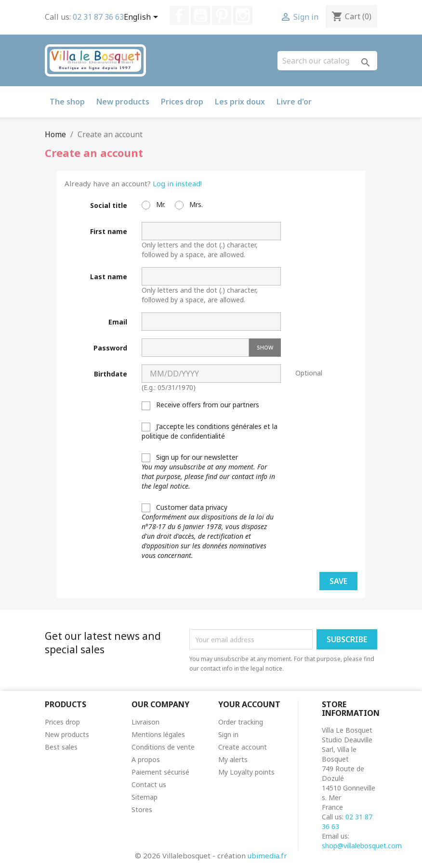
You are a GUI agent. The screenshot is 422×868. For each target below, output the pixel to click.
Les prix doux (240, 102)
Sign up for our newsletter (208, 472)
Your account (249, 704)
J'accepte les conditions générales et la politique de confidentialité (210, 431)
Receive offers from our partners (200, 405)
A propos (146, 759)
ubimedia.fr (267, 855)
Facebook (179, 15)
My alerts (233, 759)
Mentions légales (158, 734)
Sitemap (145, 797)
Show (265, 347)
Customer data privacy (208, 531)
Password (110, 348)
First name (109, 231)
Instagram (243, 15)
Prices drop (182, 102)
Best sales (61, 747)
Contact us (149, 784)
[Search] (327, 61)
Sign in (228, 734)
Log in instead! (177, 183)
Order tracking (241, 722)
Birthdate (111, 374)
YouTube (200, 15)
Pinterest (222, 15)
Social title (109, 205)
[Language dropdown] (143, 18)
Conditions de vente (163, 747)
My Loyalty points (246, 772)
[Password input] (195, 348)
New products (123, 102)
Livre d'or (294, 102)
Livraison (145, 722)
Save (338, 581)
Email (118, 322)
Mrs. (189, 205)
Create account (243, 747)
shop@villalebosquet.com (362, 846)
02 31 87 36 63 (98, 17)
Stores (142, 810)
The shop (67, 102)
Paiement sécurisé (160, 772)
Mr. (153, 205)
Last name (109, 277)
